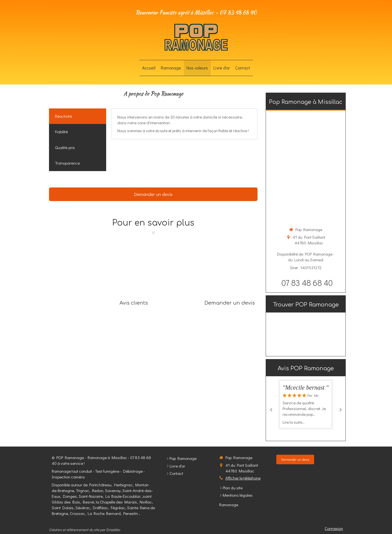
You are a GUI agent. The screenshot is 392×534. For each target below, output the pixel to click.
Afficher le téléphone (243, 478)
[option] (306, 404)
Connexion (334, 528)
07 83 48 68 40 (307, 283)
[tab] (78, 116)
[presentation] (78, 116)
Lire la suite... (294, 422)
